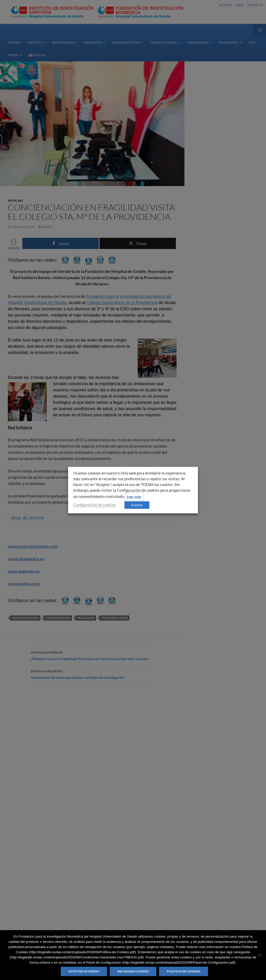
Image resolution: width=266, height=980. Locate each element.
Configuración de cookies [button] (95, 505)
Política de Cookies (184, 971)
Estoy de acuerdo (84, 971)
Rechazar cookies (133, 971)
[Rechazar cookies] (260, 955)
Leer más (134, 496)
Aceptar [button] (137, 505)
